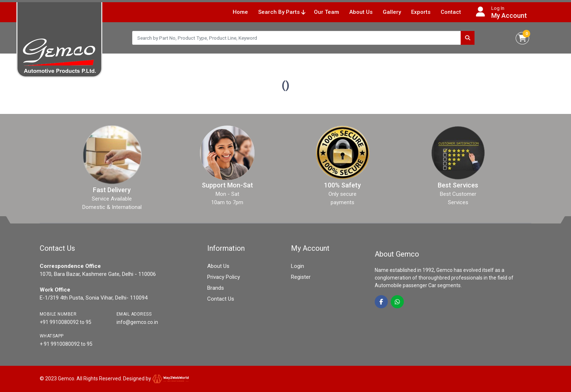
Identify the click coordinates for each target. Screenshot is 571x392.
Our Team (326, 12)
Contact (451, 12)
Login (298, 266)
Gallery (392, 12)
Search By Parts (282, 12)
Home (240, 12)
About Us (361, 12)
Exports (421, 12)
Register (301, 277)
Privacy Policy (224, 277)
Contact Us (221, 299)
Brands (216, 288)
